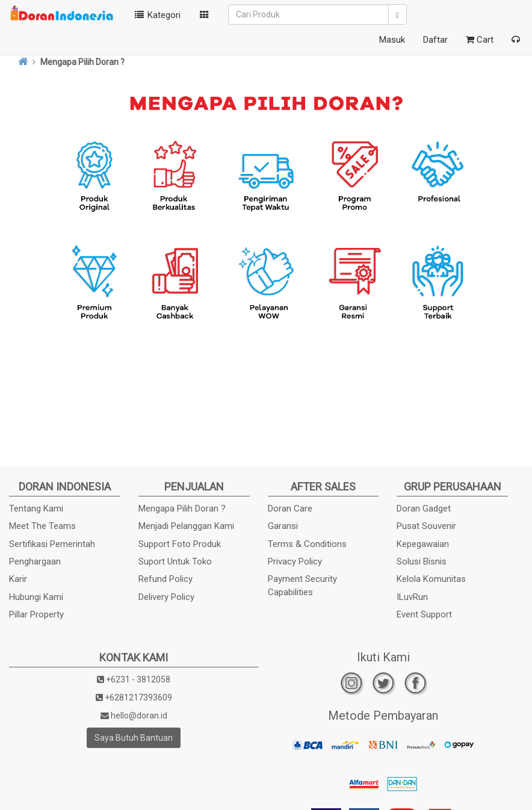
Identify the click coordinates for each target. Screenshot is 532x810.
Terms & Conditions (307, 544)
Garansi (283, 526)
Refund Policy (165, 579)
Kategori (156, 15)
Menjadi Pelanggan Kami (186, 526)
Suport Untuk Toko (175, 561)
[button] (204, 15)
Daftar (435, 40)
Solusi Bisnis (422, 561)
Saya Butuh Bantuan (134, 738)
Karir (18, 579)
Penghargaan (35, 561)
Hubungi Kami (36, 597)
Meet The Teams (42, 526)
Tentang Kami (36, 509)
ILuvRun (412, 597)
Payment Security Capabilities (302, 585)
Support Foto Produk (180, 544)
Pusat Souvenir (426, 526)
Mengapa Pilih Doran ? (182, 509)
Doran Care (290, 509)
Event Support (424, 614)
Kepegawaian (423, 544)
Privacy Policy (295, 561)
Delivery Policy (166, 597)
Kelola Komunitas (431, 579)
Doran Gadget (424, 509)
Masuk (392, 40)
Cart (480, 40)
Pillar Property (36, 614)
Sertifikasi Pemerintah (52, 544)
